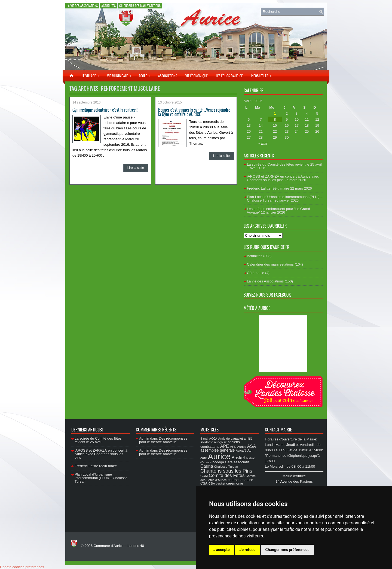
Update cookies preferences (22, 567)
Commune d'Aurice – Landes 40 (119, 546)
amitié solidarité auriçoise (226, 440)
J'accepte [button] (222, 550)
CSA (204, 483)
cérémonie (235, 483)
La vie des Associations (82, 6)
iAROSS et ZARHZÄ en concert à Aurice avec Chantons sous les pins (283, 178)
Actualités (108, 6)
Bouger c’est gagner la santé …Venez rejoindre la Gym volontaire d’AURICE (194, 112)
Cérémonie (256, 273)
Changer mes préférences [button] (287, 550)
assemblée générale (218, 450)
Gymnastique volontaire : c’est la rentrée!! (105, 110)
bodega (218, 462)
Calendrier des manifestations (140, 6)
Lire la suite (136, 168)
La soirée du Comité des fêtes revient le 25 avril (284, 164)
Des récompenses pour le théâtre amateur (163, 440)
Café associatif (237, 462)
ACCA (213, 439)
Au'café (241, 450)
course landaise (240, 480)
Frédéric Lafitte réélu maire (268, 188)
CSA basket (217, 483)
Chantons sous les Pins (226, 471)
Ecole (146, 74)
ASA (252, 446)
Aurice (219, 456)
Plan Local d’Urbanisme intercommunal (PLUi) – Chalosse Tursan (101, 478)
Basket (238, 458)
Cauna (207, 466)
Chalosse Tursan (226, 466)
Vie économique (197, 76)
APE (225, 446)
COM (204, 476)
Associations (168, 76)
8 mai (204, 438)
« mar (263, 143)
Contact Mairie (278, 430)
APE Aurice (238, 447)
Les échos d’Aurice (229, 76)
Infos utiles (263, 74)
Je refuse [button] (248, 550)
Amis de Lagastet (231, 438)
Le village (92, 74)
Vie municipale (121, 74)
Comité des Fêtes (227, 475)
